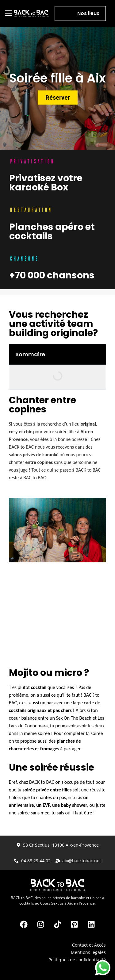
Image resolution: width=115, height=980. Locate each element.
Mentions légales (88, 952)
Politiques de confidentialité (77, 960)
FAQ (102, 967)
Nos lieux (88, 13)
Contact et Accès (89, 945)
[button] (9, 13)
